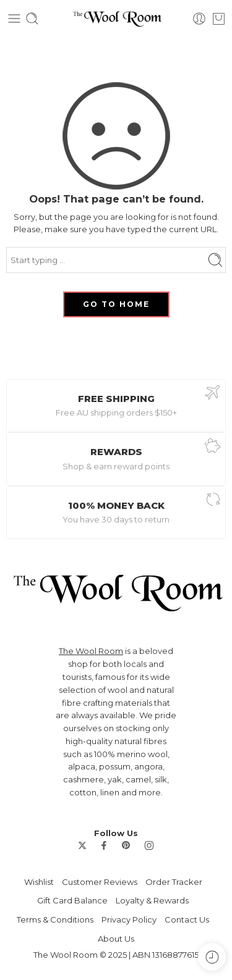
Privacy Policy (129, 919)
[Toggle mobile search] (32, 19)
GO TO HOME (116, 304)
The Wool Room (91, 651)
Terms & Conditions (55, 919)
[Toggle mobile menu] (14, 19)
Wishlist (39, 882)
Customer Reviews (100, 882)
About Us (116, 939)
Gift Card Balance (72, 900)
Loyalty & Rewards (152, 900)
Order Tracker (174, 882)
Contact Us (187, 919)
